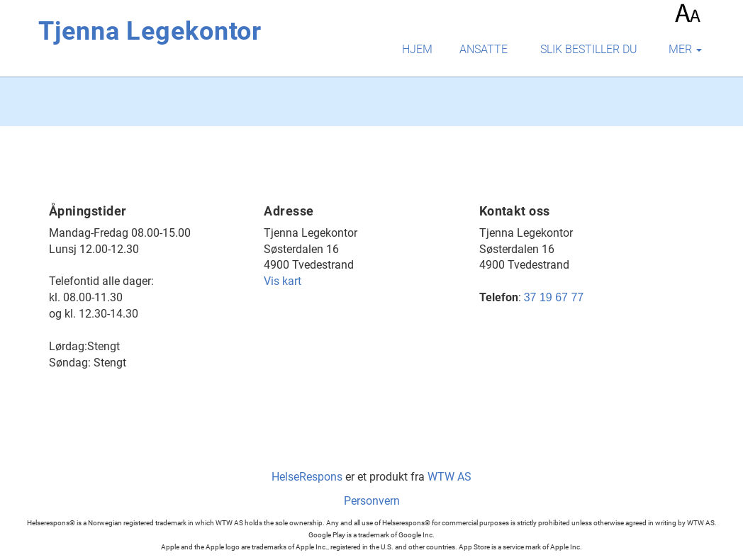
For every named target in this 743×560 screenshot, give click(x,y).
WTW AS (449, 477)
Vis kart (283, 281)
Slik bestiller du (589, 49)
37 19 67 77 (554, 297)
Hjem (417, 49)
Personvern (372, 501)
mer (685, 49)
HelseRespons (307, 477)
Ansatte (484, 49)
